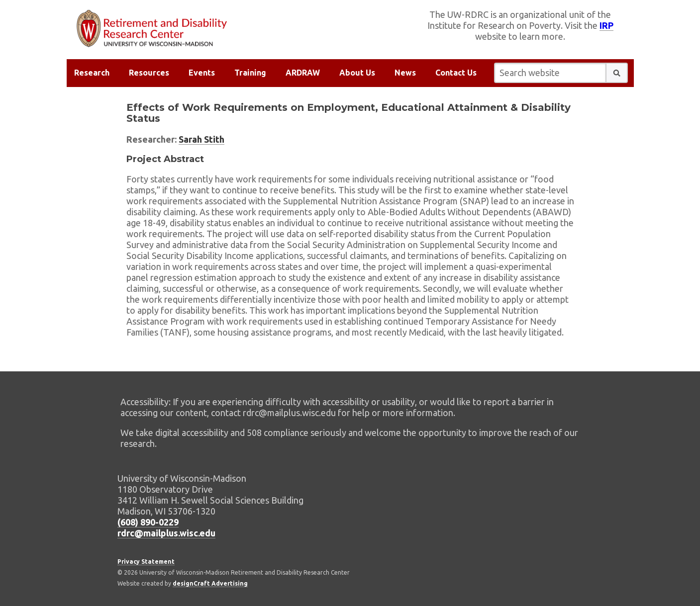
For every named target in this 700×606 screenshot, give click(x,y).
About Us (357, 73)
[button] (617, 73)
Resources (149, 73)
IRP (606, 25)
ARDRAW (303, 73)
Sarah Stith (201, 139)
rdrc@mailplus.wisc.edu (166, 533)
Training (250, 73)
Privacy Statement (146, 562)
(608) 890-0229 (148, 522)
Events (202, 73)
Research (92, 73)
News (405, 73)
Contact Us (456, 73)
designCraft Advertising (210, 583)
